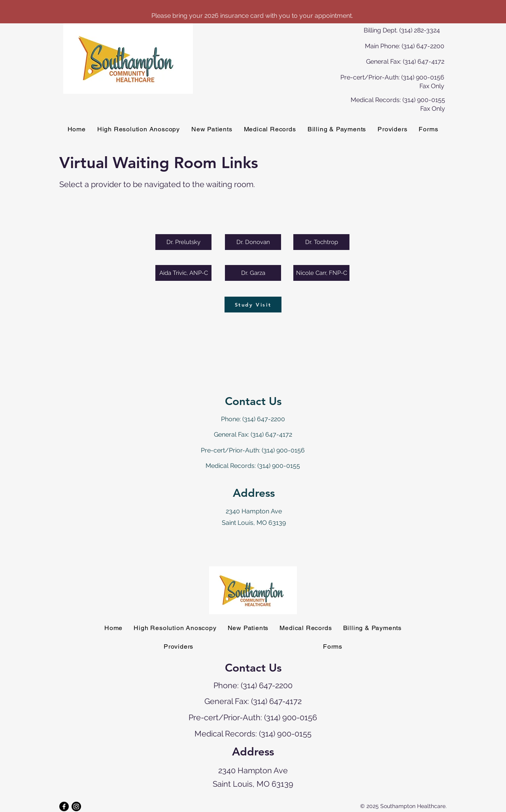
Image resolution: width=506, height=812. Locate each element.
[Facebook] (64, 806)
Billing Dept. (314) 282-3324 (402, 30)
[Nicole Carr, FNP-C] (321, 273)
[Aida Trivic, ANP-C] (183, 273)
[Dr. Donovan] (253, 242)
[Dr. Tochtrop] (321, 242)
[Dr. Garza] (253, 273)
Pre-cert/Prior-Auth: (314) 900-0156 (253, 450)
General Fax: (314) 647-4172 (405, 62)
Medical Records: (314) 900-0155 (253, 466)
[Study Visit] (253, 305)
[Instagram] (76, 806)
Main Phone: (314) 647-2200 (405, 46)
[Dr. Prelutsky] (183, 242)
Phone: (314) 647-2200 (253, 419)
